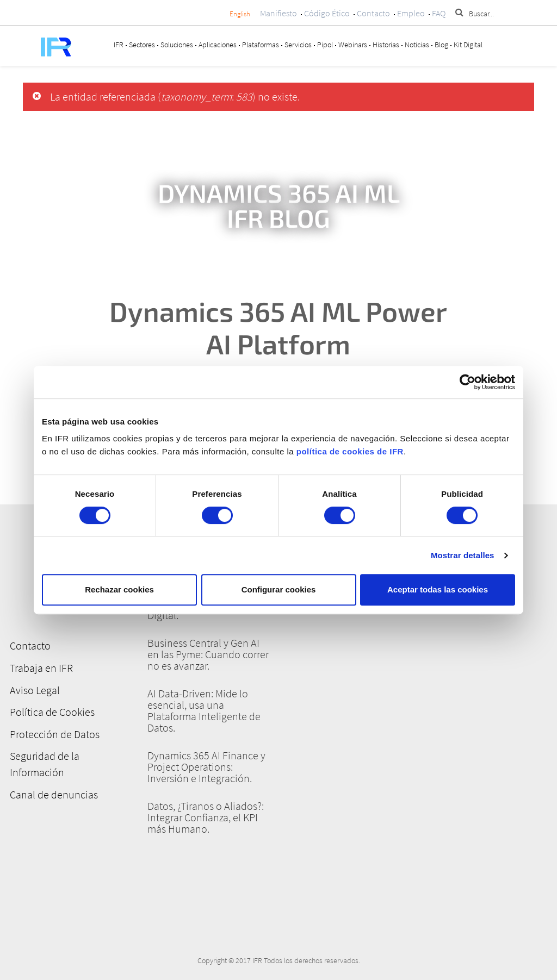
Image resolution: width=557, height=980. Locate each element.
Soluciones (177, 45)
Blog (441, 45)
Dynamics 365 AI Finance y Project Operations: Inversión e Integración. (206, 767)
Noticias (417, 45)
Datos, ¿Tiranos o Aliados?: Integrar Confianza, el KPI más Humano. (206, 817)
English (240, 14)
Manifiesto (278, 13)
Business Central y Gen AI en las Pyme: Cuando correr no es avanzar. (208, 654)
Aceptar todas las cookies (438, 589)
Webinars (353, 45)
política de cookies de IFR (350, 451)
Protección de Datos (53, 732)
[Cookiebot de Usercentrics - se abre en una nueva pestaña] (468, 382)
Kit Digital (468, 45)
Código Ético (327, 13)
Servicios (298, 45)
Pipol (325, 45)
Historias (386, 45)
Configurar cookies (279, 589)
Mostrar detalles (463, 555)
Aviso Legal (33, 689)
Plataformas (261, 45)
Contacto (373, 13)
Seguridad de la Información (43, 762)
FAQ (439, 13)
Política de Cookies (51, 711)
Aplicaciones (218, 45)
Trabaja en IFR (40, 667)
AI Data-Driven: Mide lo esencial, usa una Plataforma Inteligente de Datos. (204, 710)
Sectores (142, 45)
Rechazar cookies (119, 589)
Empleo (411, 13)
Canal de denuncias (52, 792)
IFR (119, 45)
